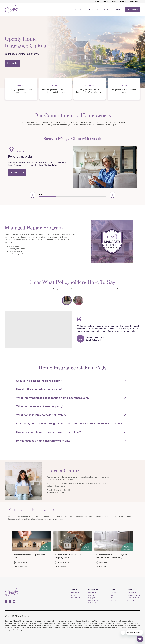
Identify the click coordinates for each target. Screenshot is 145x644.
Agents (78, 9)
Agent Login (133, 9)
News (114, 2)
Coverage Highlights (92, 596)
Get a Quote (93, 603)
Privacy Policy (132, 593)
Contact (113, 593)
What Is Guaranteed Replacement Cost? (29, 556)
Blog (118, 9)
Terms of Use (131, 600)
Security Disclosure (134, 595)
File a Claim (12, 63)
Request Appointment (75, 596)
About (105, 2)
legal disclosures (25, 630)
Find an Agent (93, 600)
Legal (129, 589)
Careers (123, 2)
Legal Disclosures (133, 598)
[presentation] (32, 195)
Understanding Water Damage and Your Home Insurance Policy (112, 556)
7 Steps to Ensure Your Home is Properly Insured (70, 556)
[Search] (95, 2)
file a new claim (60, 477)
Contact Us (134, 2)
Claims (107, 9)
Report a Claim (17, 172)
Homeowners (93, 9)
